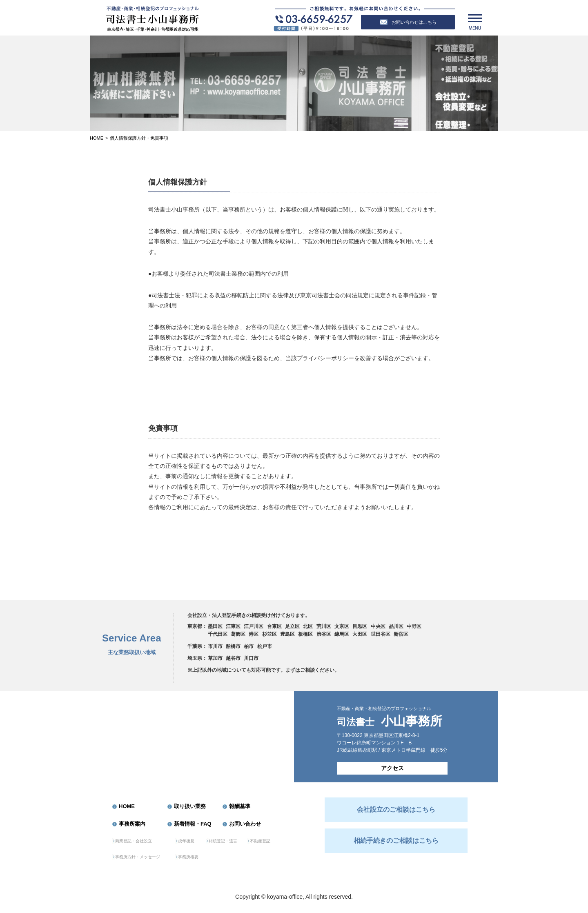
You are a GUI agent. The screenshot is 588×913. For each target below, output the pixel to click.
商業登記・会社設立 (134, 841)
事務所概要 (188, 857)
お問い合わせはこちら (408, 22)
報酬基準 (240, 806)
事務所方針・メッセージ (138, 857)
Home (97, 138)
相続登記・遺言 (223, 841)
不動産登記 (260, 841)
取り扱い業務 (190, 806)
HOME (127, 806)
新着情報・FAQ (193, 824)
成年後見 (186, 841)
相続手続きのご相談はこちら (396, 841)
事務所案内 (132, 824)
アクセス (392, 768)
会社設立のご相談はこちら (396, 809)
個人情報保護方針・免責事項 (139, 138)
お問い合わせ (245, 824)
